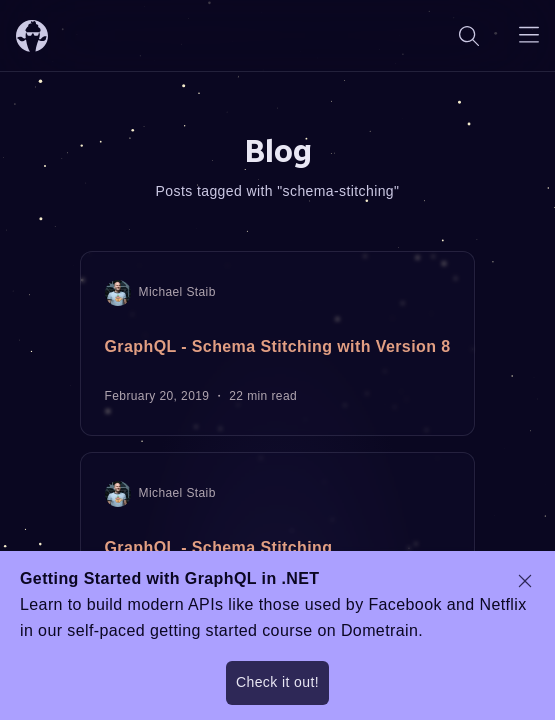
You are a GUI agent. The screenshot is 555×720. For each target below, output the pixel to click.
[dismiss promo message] (525, 581)
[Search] (469, 35)
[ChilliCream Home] (32, 35)
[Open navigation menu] (529, 35)
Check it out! (277, 682)
